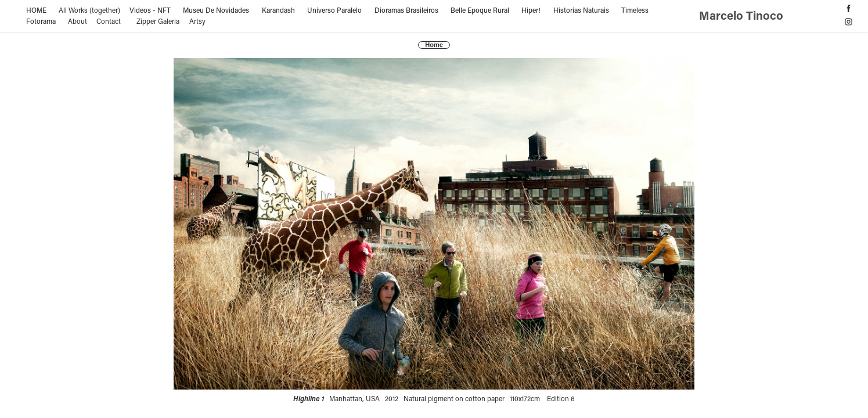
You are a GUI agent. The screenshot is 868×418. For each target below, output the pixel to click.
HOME (36, 10)
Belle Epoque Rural (480, 10)
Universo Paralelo (334, 10)
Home (434, 45)
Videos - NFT (150, 10)
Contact (109, 21)
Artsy (197, 21)
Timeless (635, 10)
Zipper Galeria (158, 21)
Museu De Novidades (216, 10)
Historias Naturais (581, 10)
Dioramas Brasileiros (406, 10)
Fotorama (41, 21)
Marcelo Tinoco (743, 15)
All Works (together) (89, 10)
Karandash (278, 10)
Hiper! (531, 10)
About (78, 21)
